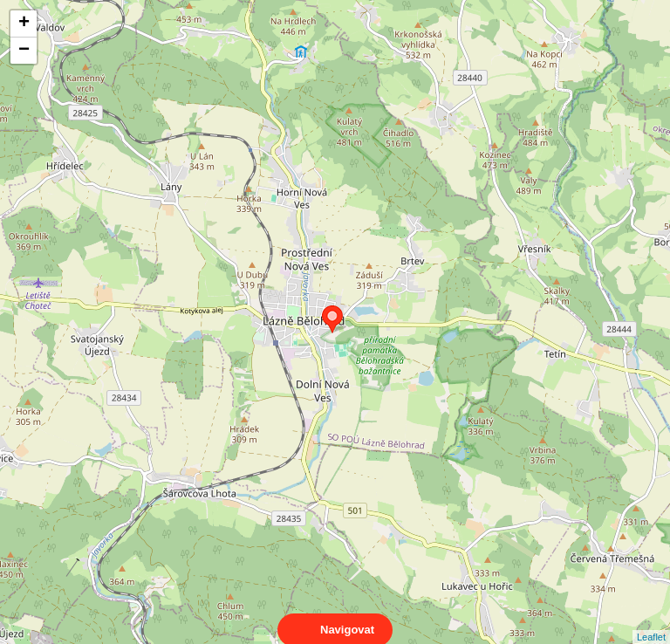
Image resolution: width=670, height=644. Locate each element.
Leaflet (651, 621)
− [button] (24, 51)
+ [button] (24, 24)
